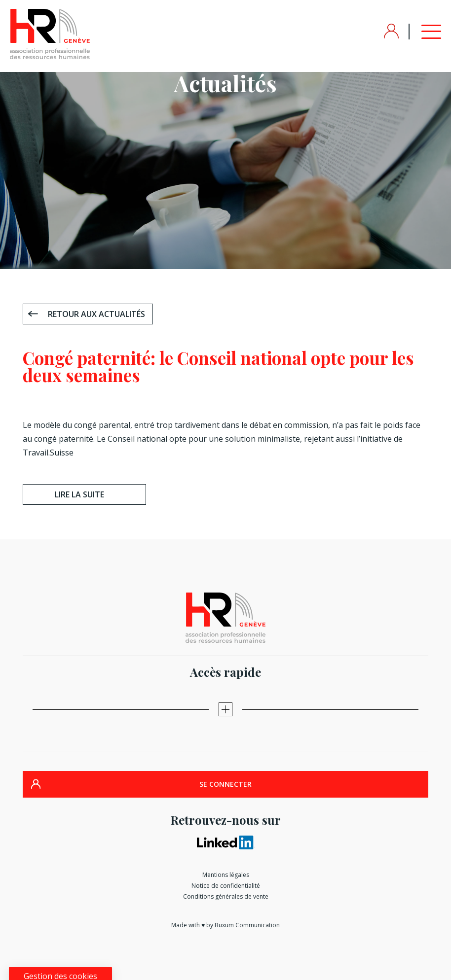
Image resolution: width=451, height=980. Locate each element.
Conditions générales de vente (226, 896)
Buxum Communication (247, 925)
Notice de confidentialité (226, 886)
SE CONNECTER (225, 784)
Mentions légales (226, 875)
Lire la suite (79, 494)
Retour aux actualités (96, 314)
